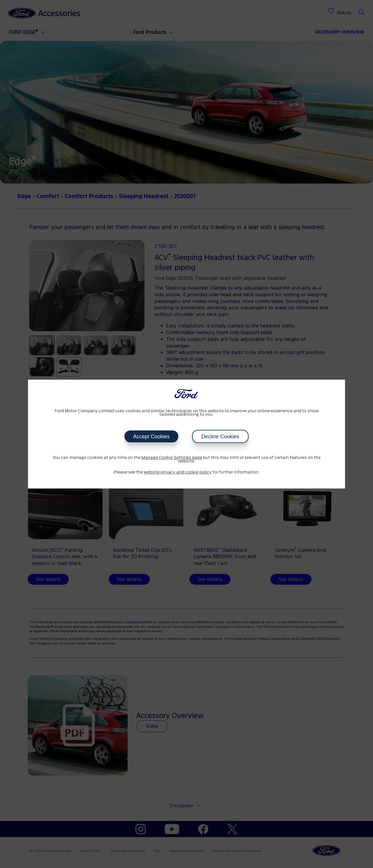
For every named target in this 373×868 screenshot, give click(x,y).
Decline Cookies (220, 436)
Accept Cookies (151, 436)
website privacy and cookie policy (178, 472)
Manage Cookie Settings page (172, 458)
